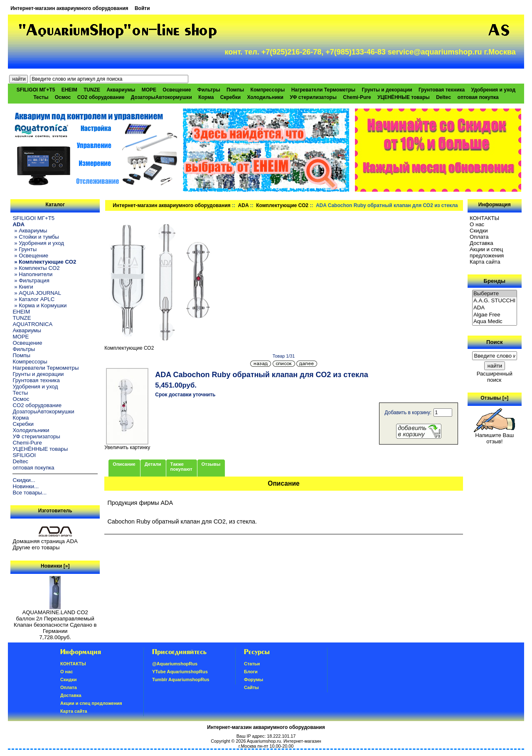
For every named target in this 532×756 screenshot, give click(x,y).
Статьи (252, 664)
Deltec (443, 97)
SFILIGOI (24, 455)
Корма (206, 97)
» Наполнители (32, 274)
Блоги (251, 672)
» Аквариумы (30, 231)
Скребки (230, 97)
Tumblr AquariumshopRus (181, 679)
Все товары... (30, 493)
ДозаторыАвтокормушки (161, 97)
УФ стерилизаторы (313, 97)
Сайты (251, 687)
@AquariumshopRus (175, 664)
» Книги (23, 287)
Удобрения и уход (493, 90)
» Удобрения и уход (38, 243)
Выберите (495, 294)
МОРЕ (149, 90)
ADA (244, 205)
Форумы (254, 679)
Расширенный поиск (495, 377)
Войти (142, 8)
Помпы (235, 90)
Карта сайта (485, 262)
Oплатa (479, 237)
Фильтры (209, 90)
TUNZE (92, 90)
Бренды (495, 281)
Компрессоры (268, 90)
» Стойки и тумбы (36, 237)
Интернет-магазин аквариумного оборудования (69, 8)
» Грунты (25, 249)
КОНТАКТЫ (484, 218)
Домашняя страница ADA (45, 541)
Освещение (177, 90)
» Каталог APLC (33, 299)
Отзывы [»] (494, 398)
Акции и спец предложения (487, 252)
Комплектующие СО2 (282, 205)
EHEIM (69, 90)
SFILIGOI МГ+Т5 (36, 90)
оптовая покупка (478, 97)
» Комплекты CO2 (36, 268)
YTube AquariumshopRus (180, 672)
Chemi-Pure (357, 97)
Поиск (495, 342)
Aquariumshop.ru (264, 741)
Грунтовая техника (442, 90)
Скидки (479, 231)
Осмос (63, 97)
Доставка (482, 243)
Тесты (41, 97)
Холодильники (265, 97)
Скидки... (24, 480)
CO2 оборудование (101, 97)
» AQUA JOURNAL (37, 293)
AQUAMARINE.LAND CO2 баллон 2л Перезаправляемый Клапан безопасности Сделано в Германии (55, 619)
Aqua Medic (495, 322)
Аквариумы (121, 90)
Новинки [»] (55, 566)
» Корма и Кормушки (39, 305)
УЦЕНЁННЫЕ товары (404, 97)
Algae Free (495, 315)
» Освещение (30, 256)
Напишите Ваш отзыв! (494, 436)
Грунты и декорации (387, 90)
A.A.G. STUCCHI (495, 301)
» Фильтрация (31, 280)
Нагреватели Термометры (323, 90)
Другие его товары (36, 547)
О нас (477, 224)
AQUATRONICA (32, 324)
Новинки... (26, 486)
